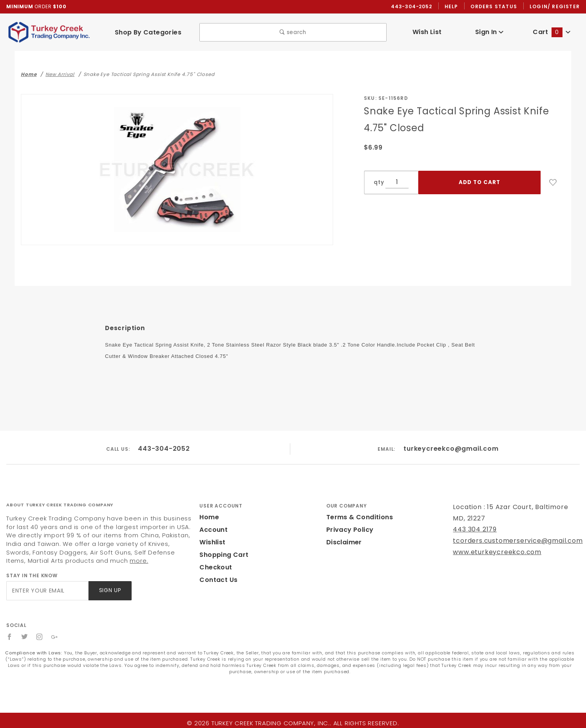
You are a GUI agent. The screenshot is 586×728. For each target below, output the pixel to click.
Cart (552, 32)
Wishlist (212, 543)
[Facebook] (10, 638)
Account (213, 530)
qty (378, 183)
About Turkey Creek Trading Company (60, 505)
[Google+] (55, 638)
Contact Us (217, 581)
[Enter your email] (47, 591)
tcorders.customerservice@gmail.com (511, 541)
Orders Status (496, 7)
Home (208, 518)
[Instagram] (40, 638)
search (293, 33)
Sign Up (109, 591)
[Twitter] (25, 638)
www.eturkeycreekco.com (492, 552)
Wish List (427, 32)
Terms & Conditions (357, 518)
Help (453, 7)
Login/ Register (555, 7)
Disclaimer (343, 543)
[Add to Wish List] (553, 183)
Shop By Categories (148, 33)
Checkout (214, 568)
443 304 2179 (474, 530)
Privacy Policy (349, 530)
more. (72, 561)
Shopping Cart (222, 555)
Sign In (489, 32)
